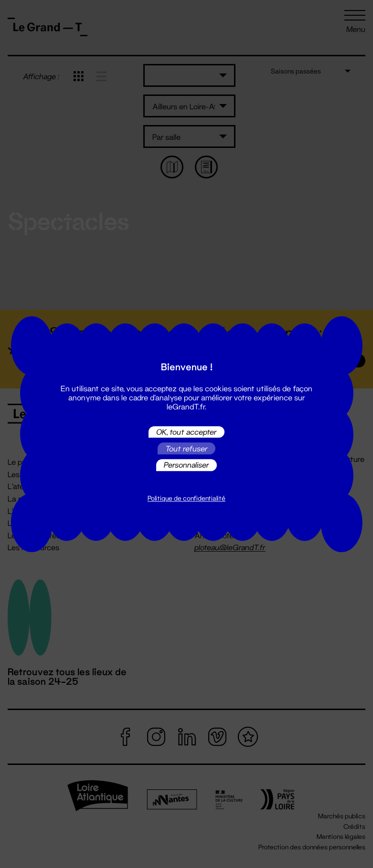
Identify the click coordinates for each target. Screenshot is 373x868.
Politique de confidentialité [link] (186, 498)
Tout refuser (186, 448)
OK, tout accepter (186, 432)
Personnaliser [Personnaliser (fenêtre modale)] (186, 465)
